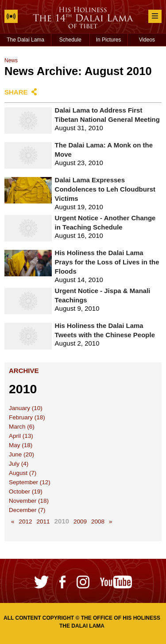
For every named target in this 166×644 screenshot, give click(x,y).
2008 (98, 522)
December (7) (27, 510)
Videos (147, 40)
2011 (43, 522)
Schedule (70, 40)
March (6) (22, 427)
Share (16, 92)
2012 (26, 522)
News (11, 60)
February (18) (27, 417)
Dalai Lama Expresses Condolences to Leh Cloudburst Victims (105, 189)
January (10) (26, 408)
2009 (80, 522)
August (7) (23, 473)
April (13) (21, 436)
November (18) (29, 501)
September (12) (30, 482)
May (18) (21, 445)
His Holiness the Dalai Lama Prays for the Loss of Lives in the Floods (107, 262)
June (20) (21, 454)
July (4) (19, 464)
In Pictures (109, 40)
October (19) (26, 491)
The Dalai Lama (25, 40)
